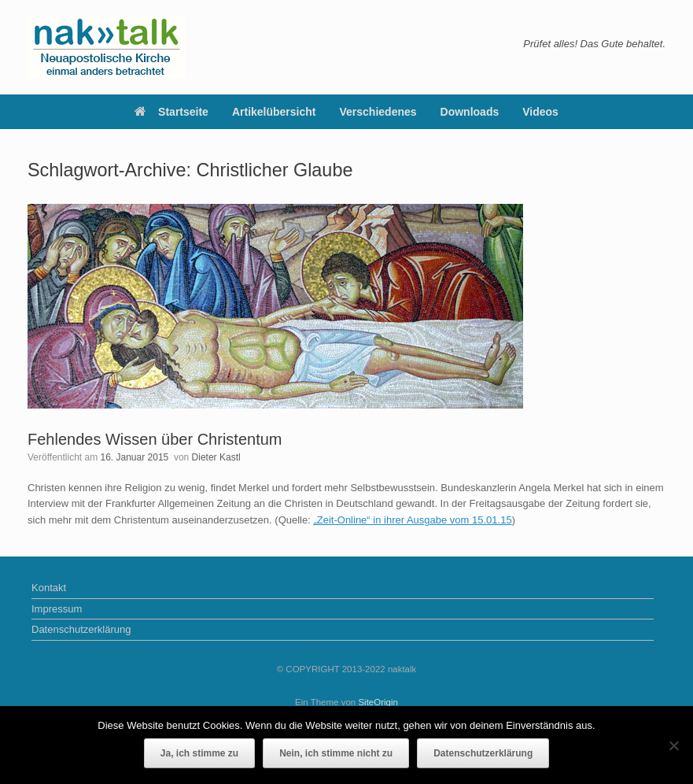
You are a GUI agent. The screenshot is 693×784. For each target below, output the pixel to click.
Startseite (171, 112)
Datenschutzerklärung (81, 629)
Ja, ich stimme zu (199, 753)
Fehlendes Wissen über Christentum (155, 439)
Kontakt (49, 588)
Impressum (57, 609)
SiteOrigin (378, 702)
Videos (540, 112)
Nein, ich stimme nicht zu (336, 753)
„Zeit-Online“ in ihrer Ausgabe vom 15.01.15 (412, 520)
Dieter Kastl (216, 457)
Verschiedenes (378, 112)
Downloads (470, 112)
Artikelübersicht (274, 112)
